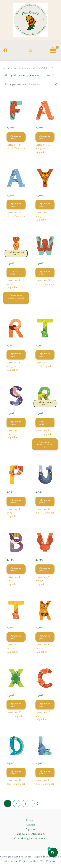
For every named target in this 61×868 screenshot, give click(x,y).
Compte (30, 820)
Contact (30, 825)
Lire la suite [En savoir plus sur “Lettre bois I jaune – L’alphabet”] (14, 272)
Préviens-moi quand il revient (16, 298)
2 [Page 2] (16, 804)
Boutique (17, 68)
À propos (31, 829)
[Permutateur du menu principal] (31, 50)
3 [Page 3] (25, 804)
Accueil (7, 68)
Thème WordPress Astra (45, 861)
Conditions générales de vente (31, 838)
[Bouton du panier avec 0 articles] (53, 852)
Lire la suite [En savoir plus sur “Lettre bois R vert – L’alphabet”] (42, 423)
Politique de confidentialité (30, 834)
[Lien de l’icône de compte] (5, 50)
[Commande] (30, 84)
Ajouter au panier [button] (16, 137)
